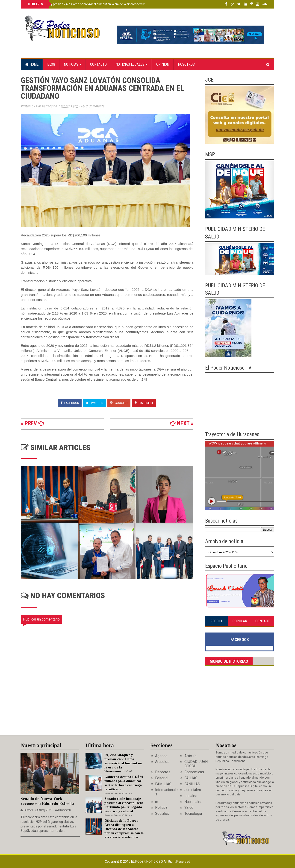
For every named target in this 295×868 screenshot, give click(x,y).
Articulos (162, 762)
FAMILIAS (163, 784)
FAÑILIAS (192, 784)
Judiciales (193, 790)
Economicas (194, 772)
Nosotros (186, 64)
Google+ (119, 403)
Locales (191, 796)
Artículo (190, 756)
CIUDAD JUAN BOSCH (196, 764)
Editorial (162, 778)
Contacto (98, 64)
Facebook (70, 403)
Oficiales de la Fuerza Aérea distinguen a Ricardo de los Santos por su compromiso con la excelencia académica (124, 829)
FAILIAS (191, 778)
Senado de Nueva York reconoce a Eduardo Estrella (47, 801)
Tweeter (94, 403)
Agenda (161, 756)
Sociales (162, 814)
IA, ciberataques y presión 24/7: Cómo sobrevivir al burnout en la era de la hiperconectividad (88, 4)
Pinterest (144, 403)
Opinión (163, 64)
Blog (51, 64)
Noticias (73, 64)
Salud (189, 808)
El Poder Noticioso (147, 862)
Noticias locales (131, 64)
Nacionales (193, 802)
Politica (161, 808)
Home (32, 64)
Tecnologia (193, 814)
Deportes (163, 772)
